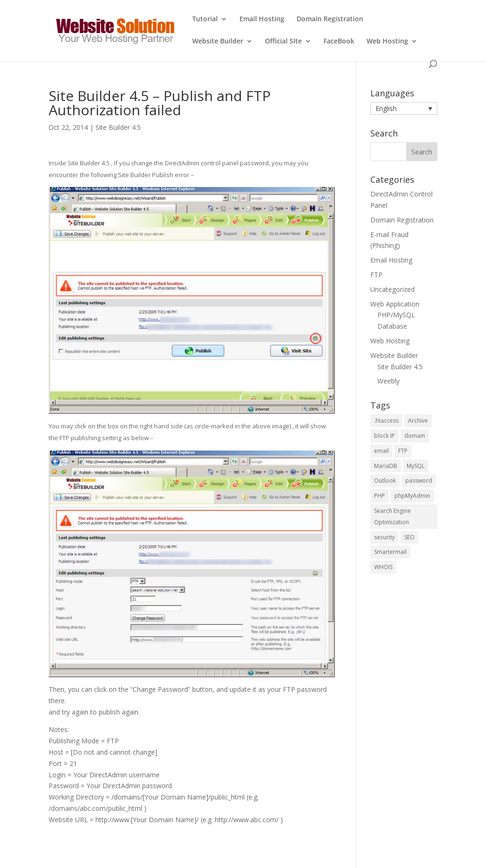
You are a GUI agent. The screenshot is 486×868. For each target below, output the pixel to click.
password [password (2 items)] (419, 481)
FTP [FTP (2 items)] (403, 451)
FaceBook (339, 42)
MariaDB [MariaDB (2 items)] (386, 466)
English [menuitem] (386, 108)
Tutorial (205, 19)
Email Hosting (262, 19)
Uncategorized (392, 289)
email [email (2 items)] (381, 451)
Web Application (395, 304)
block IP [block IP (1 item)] (384, 436)
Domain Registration (330, 19)
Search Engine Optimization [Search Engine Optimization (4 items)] (392, 516)
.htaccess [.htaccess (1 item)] (386, 421)
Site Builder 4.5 (118, 127)
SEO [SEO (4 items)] (409, 537)
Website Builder (218, 42)
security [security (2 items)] (384, 537)
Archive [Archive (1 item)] (418, 421)
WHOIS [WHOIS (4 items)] (383, 567)
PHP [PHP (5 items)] (379, 496)
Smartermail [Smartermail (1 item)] (390, 552)
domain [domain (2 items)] (415, 436)
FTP (376, 275)
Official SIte (283, 42)
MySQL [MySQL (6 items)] (416, 466)
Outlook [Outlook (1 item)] (385, 481)
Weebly (388, 381)
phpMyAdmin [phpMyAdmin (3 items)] (412, 496)
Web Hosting (387, 42)
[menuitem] (404, 108)
